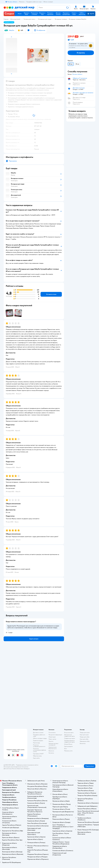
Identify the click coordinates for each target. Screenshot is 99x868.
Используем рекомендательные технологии (16, 767)
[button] (91, 14)
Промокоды (36, 743)
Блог (66, 749)
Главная (6, 19)
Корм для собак (84, 739)
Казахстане (20, 769)
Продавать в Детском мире (39, 735)
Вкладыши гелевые (61, 19)
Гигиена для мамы (29, 19)
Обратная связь (37, 756)
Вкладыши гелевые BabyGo (78, 19)
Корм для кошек (84, 735)
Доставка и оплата (38, 733)
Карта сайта (36, 758)
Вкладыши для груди (45, 19)
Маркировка (13, 161)
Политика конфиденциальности (39, 746)
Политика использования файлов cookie (39, 750)
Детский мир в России (10, 769)
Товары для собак (85, 737)
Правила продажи (38, 741)
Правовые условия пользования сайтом (27, 765)
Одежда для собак (85, 741)
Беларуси (27, 769)
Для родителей (15, 19)
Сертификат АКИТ (38, 754)
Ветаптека (83, 743)
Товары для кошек (85, 733)
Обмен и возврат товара (40, 738)
